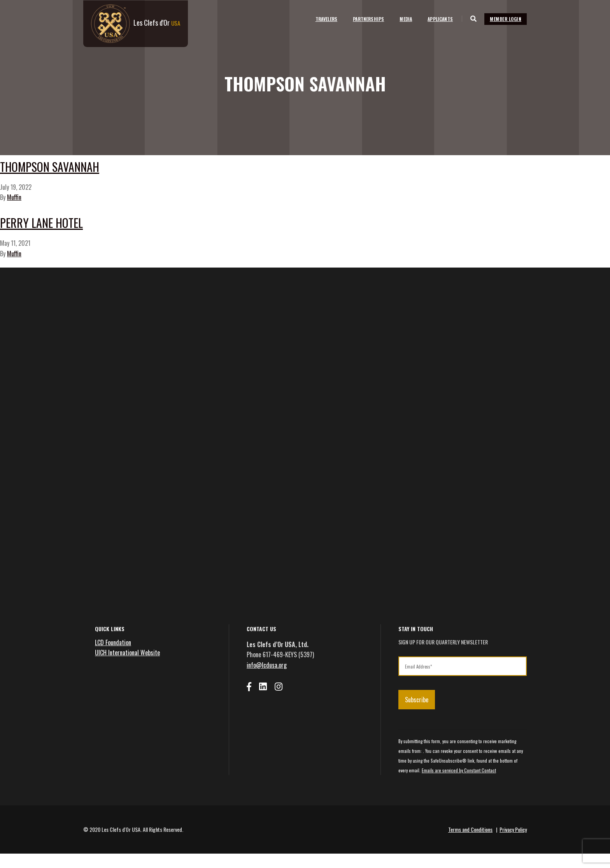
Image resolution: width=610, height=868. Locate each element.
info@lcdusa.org (267, 679)
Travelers (321, 18)
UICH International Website (127, 667)
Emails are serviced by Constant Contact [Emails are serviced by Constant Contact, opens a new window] (459, 785)
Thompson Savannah (96, 167)
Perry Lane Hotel (81, 230)
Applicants (435, 18)
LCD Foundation (113, 657)
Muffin (14, 204)
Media (401, 18)
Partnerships (363, 18)
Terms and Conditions (470, 844)
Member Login (506, 18)
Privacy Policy (513, 844)
